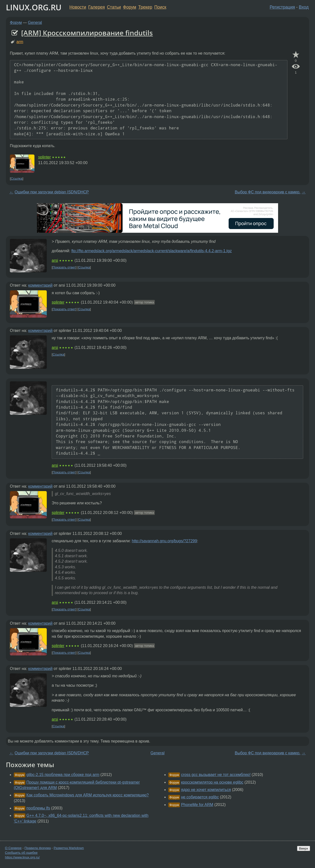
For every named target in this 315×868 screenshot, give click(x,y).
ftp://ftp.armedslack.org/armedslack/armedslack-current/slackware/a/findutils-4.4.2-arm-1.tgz (152, 251)
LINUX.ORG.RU (34, 7)
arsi (55, 260)
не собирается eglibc (200, 797)
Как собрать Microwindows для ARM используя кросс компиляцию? (87, 795)
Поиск (160, 7)
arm (20, 42)
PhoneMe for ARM (197, 805)
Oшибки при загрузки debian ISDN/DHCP (52, 192)
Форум (130, 7)
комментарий (40, 285)
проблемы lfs (38, 808)
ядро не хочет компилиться (206, 790)
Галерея (97, 7)
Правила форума (38, 848)
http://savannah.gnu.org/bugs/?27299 (165, 541)
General (35, 23)
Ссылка (17, 178)
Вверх (304, 848)
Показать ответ (64, 267)
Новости (78, 7)
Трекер (145, 7)
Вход (304, 7)
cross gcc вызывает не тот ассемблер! (216, 775)
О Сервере (13, 848)
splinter (45, 157)
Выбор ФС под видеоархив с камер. (268, 192)
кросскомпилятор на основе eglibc (212, 782)
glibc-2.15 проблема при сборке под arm (63, 775)
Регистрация (282, 7)
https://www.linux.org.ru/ (22, 857)
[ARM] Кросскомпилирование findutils (87, 33)
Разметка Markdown (69, 848)
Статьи (114, 7)
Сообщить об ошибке (21, 853)
